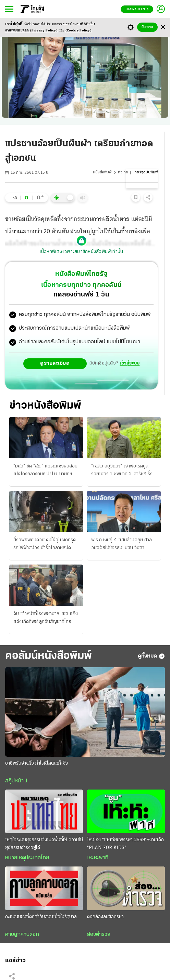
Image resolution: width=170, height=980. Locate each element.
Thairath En (137, 9)
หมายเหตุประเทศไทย (27, 858)
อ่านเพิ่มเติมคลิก (31, 31)
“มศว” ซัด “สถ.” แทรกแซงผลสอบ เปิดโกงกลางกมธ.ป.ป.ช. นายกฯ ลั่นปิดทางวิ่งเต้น (46, 471)
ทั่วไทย (123, 173)
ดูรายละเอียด (55, 363)
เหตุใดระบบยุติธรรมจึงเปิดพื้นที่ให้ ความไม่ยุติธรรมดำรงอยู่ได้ (44, 844)
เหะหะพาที (98, 858)
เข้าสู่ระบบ (130, 363)
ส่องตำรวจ (99, 935)
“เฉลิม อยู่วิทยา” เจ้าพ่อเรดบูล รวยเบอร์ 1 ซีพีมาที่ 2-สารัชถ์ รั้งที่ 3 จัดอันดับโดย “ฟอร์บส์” (123, 471)
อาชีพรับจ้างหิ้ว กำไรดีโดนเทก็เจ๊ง (37, 763)
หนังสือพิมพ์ (102, 173)
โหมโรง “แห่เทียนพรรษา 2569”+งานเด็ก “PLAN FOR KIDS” (125, 844)
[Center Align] (163, 27)
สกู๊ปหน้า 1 (16, 781)
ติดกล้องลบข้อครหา (105, 917)
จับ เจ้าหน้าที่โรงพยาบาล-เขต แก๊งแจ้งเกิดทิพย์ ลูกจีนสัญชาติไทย (46, 618)
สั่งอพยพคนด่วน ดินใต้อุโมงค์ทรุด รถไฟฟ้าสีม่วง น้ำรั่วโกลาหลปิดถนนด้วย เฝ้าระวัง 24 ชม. (45, 545)
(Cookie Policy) (78, 31)
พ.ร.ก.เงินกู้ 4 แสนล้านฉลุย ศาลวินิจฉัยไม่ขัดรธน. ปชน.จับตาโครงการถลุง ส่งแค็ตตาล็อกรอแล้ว (122, 545)
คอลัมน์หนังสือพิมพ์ (48, 656)
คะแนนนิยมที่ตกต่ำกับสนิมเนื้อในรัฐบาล (41, 917)
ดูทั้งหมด (151, 656)
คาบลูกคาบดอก (22, 935)
